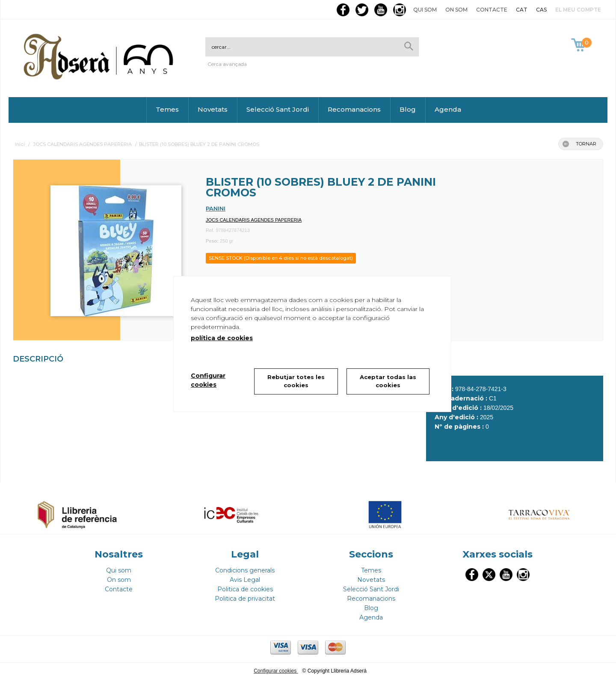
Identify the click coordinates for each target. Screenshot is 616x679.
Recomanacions (354, 109)
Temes (167, 109)
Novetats (213, 109)
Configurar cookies (276, 671)
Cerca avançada (227, 64)
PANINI (216, 208)
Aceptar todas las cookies (388, 381)
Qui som (425, 10)
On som (456, 10)
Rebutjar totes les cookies (296, 381)
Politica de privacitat (245, 599)
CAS (541, 10)
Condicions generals (245, 570)
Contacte (492, 10)
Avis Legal (245, 580)
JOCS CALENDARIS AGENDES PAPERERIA (254, 220)
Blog (408, 109)
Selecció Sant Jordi (278, 109)
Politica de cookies (245, 589)
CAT (522, 10)
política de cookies (222, 338)
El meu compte (578, 10)
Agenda (448, 109)
